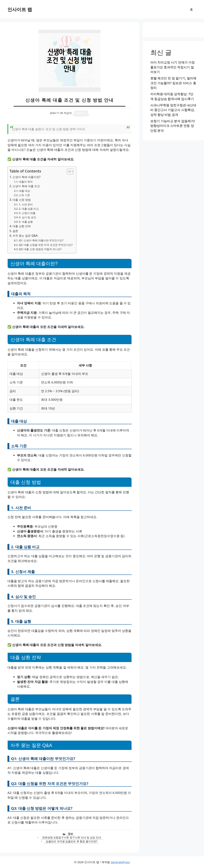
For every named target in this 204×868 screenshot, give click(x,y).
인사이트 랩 (20, 9)
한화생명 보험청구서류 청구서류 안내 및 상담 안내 (72, 837)
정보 (70, 834)
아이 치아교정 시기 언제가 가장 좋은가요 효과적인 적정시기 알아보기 (173, 67)
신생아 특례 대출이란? (26, 177)
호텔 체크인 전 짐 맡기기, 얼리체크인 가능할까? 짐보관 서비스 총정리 (173, 83)
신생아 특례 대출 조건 (26, 186)
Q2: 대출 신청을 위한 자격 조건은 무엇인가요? (46, 245)
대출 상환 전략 (22, 226)
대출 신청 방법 (22, 200)
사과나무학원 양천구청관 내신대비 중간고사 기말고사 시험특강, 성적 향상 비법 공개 (173, 110)
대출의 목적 (26, 182)
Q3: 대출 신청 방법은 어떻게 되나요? (40, 249)
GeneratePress (120, 862)
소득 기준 (24, 195)
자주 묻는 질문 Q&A (25, 236)
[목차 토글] (68, 172)
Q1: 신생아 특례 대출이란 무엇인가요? (41, 240)
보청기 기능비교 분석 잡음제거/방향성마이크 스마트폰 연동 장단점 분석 (173, 126)
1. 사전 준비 (26, 204)
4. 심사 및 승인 (27, 217)
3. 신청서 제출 (27, 213)
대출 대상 (24, 191)
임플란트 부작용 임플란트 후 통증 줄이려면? (72, 841)
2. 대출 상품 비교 (29, 209)
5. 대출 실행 (26, 222)
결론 (15, 231)
